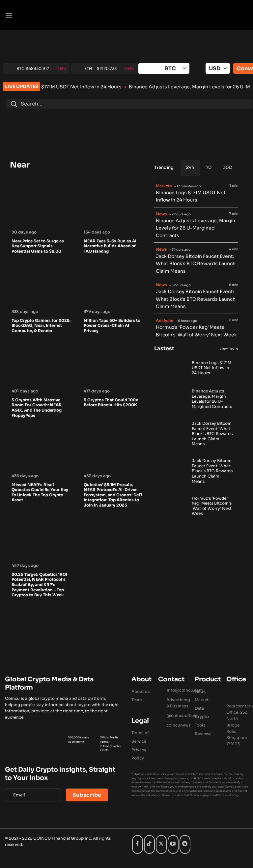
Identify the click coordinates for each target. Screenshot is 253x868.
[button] (9, 15)
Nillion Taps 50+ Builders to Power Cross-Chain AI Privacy (112, 325)
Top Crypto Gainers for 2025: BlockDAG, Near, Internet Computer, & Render (41, 325)
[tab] (190, 168)
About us (141, 691)
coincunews (179, 725)
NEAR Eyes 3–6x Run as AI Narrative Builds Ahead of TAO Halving (110, 246)
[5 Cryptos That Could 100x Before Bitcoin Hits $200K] (113, 383)
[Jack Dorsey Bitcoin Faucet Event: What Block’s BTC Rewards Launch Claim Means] (171, 443)
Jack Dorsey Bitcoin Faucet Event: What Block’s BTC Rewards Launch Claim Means (196, 264)
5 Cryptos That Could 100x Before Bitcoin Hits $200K (111, 403)
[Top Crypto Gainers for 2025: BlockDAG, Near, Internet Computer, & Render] (41, 304)
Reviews (203, 734)
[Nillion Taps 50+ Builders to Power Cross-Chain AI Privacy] (113, 304)
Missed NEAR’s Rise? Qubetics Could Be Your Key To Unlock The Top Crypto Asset (40, 492)
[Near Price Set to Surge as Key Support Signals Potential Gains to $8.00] (41, 224)
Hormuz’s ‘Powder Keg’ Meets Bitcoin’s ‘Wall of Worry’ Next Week (196, 331)
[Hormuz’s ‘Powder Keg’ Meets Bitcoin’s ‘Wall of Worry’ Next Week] (171, 515)
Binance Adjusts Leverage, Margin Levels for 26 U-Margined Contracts (196, 228)
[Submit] (14, 104)
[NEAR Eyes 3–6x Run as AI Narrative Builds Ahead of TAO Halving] (113, 224)
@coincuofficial (183, 715)
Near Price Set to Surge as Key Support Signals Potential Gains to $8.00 (38, 246)
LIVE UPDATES (22, 86)
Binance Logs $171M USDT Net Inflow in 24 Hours (94, 87)
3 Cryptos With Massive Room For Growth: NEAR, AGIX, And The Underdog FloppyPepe (37, 408)
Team (137, 700)
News (200, 691)
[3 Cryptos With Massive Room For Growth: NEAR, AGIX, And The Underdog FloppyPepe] (41, 383)
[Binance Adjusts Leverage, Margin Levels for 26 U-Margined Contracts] (171, 408)
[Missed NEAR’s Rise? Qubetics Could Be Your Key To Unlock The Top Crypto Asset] (41, 468)
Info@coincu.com (185, 690)
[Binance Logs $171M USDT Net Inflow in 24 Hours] (171, 377)
